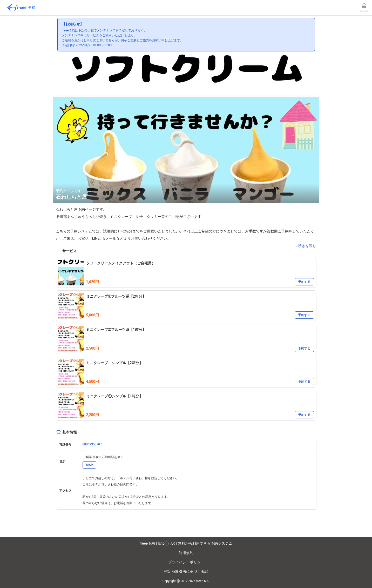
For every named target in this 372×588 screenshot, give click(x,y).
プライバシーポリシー (186, 562)
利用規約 (186, 553)
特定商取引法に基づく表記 (186, 571)
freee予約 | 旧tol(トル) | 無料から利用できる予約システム (186, 543)
